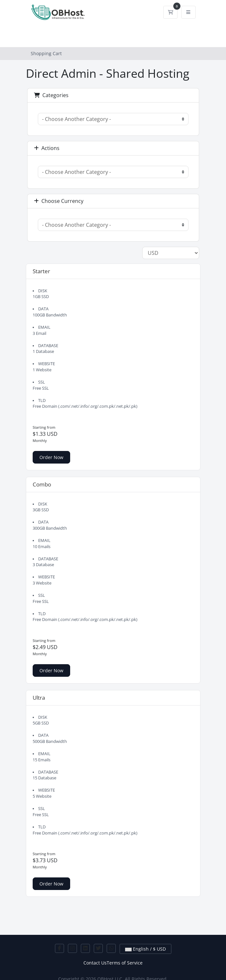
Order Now (51, 457)
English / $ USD (145, 949)
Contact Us (95, 963)
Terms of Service (125, 963)
